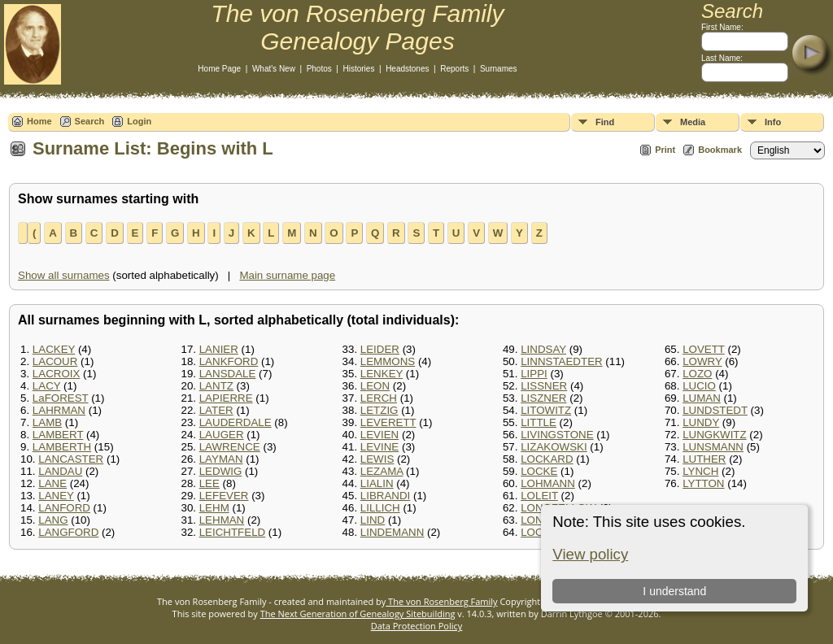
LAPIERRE (226, 398)
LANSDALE (228, 374)
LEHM (214, 508)
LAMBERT (58, 435)
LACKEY (54, 349)
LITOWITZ (546, 410)
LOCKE (539, 471)
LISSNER (544, 386)
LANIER (219, 349)
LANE (52, 483)
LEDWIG (221, 471)
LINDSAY (543, 349)
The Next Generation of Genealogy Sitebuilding (358, 614)
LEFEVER (224, 496)
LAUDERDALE (236, 422)
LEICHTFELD (232, 532)
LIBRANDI (385, 496)
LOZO (697, 374)
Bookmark (720, 150)
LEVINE (379, 447)
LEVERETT (388, 422)
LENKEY (382, 374)
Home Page (219, 69)
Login (139, 121)
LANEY (56, 496)
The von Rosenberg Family (441, 601)
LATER (216, 410)
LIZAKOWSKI (554, 447)
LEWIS (377, 459)
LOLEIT (539, 496)
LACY (47, 386)
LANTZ (216, 386)
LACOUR (55, 361)
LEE (209, 483)
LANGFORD (68, 532)
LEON (375, 386)
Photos (319, 69)
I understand (674, 591)
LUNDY (701, 422)
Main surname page (287, 275)
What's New (274, 69)
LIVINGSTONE (557, 435)
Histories (359, 69)
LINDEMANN (393, 532)
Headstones (407, 69)
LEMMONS (388, 361)
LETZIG (379, 410)
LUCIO (699, 386)
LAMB (47, 422)
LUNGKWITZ (715, 435)
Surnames (499, 69)
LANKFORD (229, 361)
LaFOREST (61, 398)
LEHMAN (222, 520)
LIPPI (534, 374)
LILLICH (380, 508)
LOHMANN (548, 483)
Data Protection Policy (417, 626)
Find (605, 122)
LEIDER (380, 349)
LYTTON (703, 483)
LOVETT (704, 349)
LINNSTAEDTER (561, 361)
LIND (373, 520)
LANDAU (60, 471)
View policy (590, 554)
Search (90, 121)
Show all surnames (64, 275)
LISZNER (543, 398)
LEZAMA (382, 471)
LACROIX (57, 374)
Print (665, 150)
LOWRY (702, 361)
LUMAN (702, 398)
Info (773, 122)
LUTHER (704, 459)
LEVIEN (379, 435)
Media (693, 122)
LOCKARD (547, 459)
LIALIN (377, 483)
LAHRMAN (59, 410)
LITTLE (539, 422)
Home (39, 121)
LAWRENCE (230, 447)
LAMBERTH (62, 447)
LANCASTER (71, 459)
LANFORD (64, 508)
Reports (454, 69)
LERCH (379, 398)
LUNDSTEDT (715, 410)
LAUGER (222, 435)
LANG (53, 520)
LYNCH (700, 471)
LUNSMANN (713, 447)
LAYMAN (221, 459)
